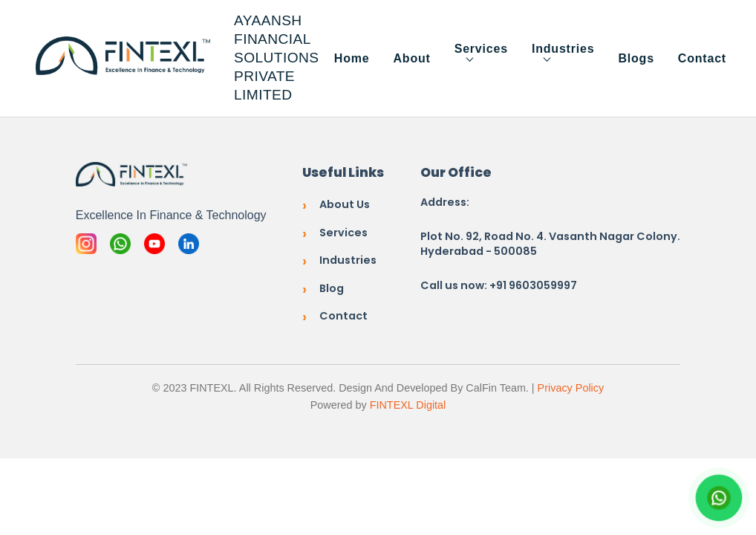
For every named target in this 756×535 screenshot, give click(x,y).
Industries (563, 49)
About (411, 58)
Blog (332, 288)
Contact (702, 58)
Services (481, 49)
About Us (345, 204)
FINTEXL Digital (408, 405)
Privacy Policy (571, 388)
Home (352, 58)
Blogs (636, 58)
